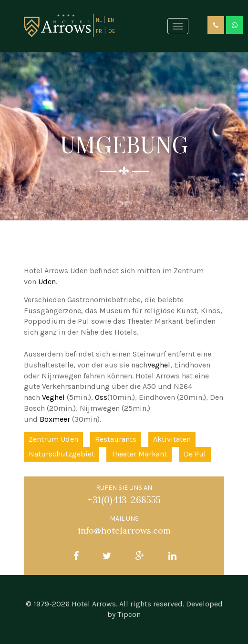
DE (112, 31)
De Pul (195, 454)
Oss (101, 397)
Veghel (159, 365)
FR (99, 31)
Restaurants (116, 439)
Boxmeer (55, 419)
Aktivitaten (172, 439)
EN (111, 20)
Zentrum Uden (53, 439)
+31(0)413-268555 (124, 500)
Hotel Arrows (94, 604)
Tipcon (129, 614)
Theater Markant (139, 454)
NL (99, 20)
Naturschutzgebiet (62, 454)
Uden (47, 282)
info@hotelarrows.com (124, 530)
